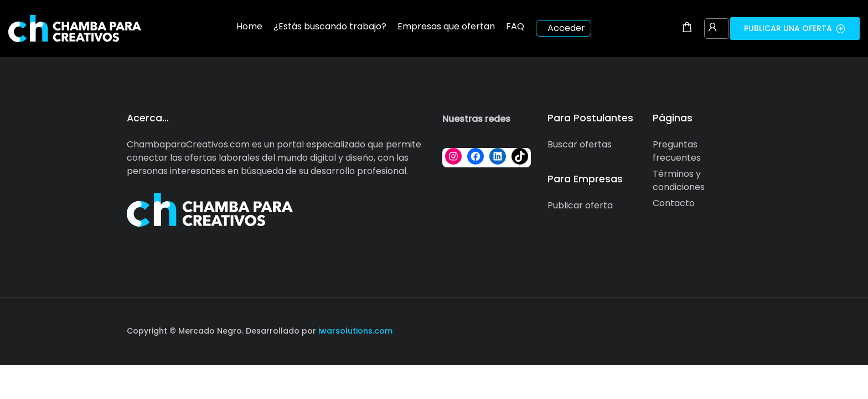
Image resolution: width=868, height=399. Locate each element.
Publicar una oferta (795, 28)
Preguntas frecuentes (677, 151)
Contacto (674, 203)
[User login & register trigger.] (712, 28)
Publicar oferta (580, 205)
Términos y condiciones (679, 180)
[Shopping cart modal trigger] (687, 28)
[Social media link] (732, 329)
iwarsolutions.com (354, 331)
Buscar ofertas (580, 144)
